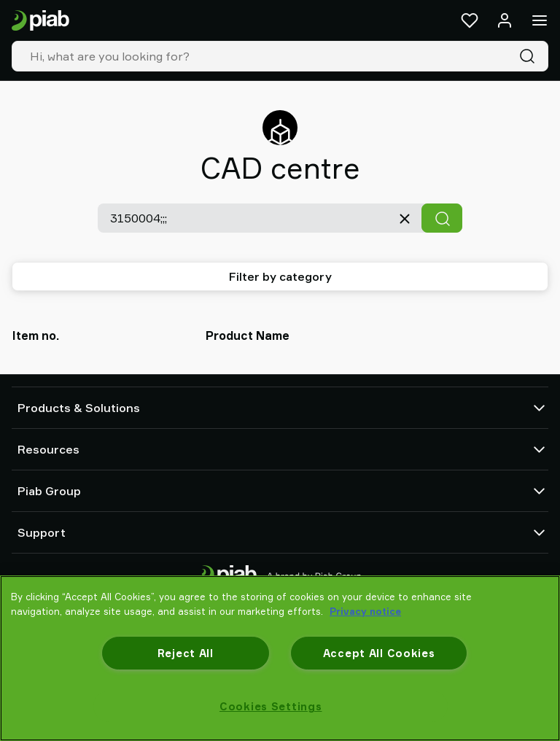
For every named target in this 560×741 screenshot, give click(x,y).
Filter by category (280, 276)
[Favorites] (470, 20)
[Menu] (540, 20)
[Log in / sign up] (505, 20)
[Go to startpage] (40, 21)
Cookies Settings (271, 706)
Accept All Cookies (379, 653)
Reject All (186, 653)
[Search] (530, 56)
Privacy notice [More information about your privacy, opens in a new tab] (365, 611)
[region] (280, 658)
